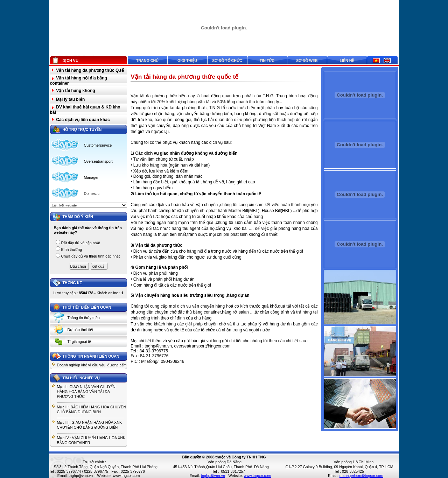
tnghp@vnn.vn (81, 476)
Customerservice (98, 145)
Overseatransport (98, 161)
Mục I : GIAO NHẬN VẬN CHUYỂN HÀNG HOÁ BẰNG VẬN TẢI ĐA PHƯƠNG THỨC (86, 392)
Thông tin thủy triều (84, 318)
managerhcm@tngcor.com (361, 476)
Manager (91, 177)
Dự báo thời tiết (80, 330)
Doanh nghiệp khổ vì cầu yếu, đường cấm (92, 365)
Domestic (92, 194)
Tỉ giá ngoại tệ (79, 342)
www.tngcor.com (126, 476)
